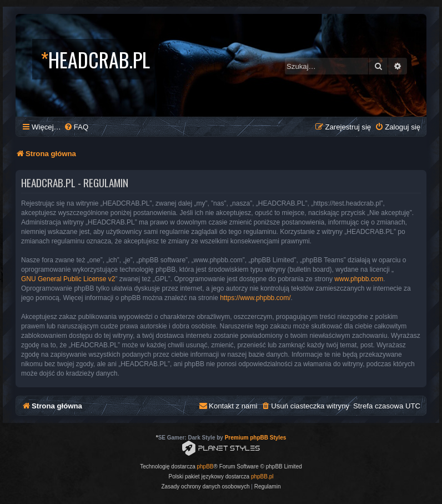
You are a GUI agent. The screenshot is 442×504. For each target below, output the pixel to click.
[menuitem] (76, 127)
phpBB (205, 466)
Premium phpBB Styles (256, 438)
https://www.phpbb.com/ (255, 298)
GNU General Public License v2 (68, 279)
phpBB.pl (262, 476)
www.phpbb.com (359, 279)
